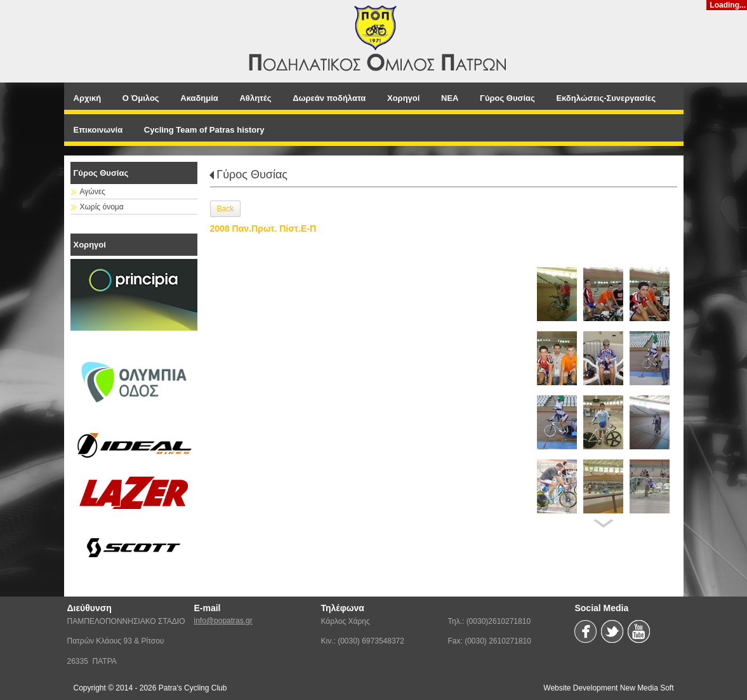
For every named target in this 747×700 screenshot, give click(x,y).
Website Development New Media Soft (608, 688)
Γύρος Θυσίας (252, 175)
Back (226, 209)
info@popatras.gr (223, 621)
